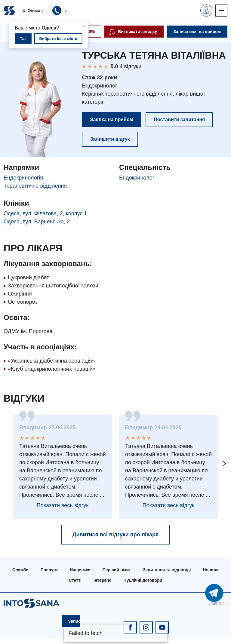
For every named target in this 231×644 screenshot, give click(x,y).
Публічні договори (143, 580)
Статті (75, 580)
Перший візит (117, 570)
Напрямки (80, 570)
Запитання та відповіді (167, 570)
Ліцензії (216, 603)
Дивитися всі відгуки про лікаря (116, 535)
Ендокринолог (137, 178)
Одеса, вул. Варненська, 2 (37, 222)
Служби (20, 570)
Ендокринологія (23, 178)
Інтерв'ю (102, 580)
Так (23, 39)
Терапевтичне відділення (35, 186)
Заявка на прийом (111, 120)
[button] (35, 11)
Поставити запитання (179, 120)
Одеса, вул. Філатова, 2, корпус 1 (45, 213)
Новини (211, 570)
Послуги (49, 570)
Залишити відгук (110, 139)
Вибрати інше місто (58, 39)
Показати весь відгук (63, 505)
